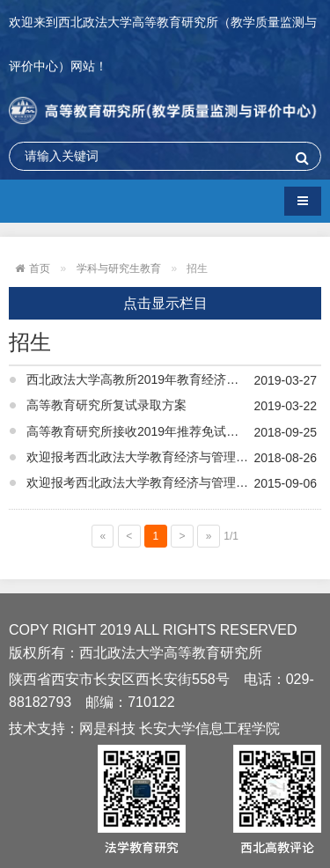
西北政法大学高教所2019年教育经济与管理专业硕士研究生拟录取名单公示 (174, 379)
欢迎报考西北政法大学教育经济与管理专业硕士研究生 (174, 457)
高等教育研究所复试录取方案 (106, 405)
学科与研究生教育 (119, 268)
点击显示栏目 (165, 303)
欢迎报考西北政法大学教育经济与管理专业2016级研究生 (174, 482)
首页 (40, 268)
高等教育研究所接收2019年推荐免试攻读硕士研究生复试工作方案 (174, 431)
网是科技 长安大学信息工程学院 (180, 728)
